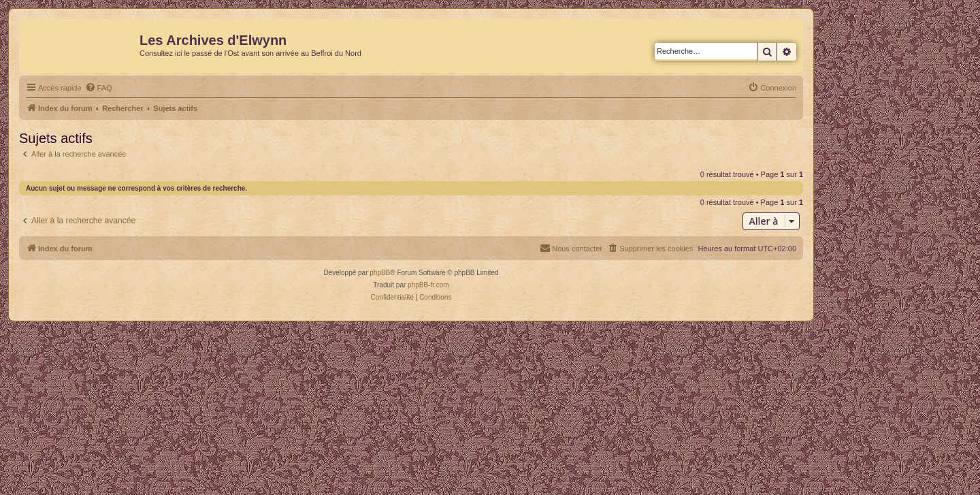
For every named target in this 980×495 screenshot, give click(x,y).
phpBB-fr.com (428, 285)
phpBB (380, 273)
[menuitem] (99, 88)
